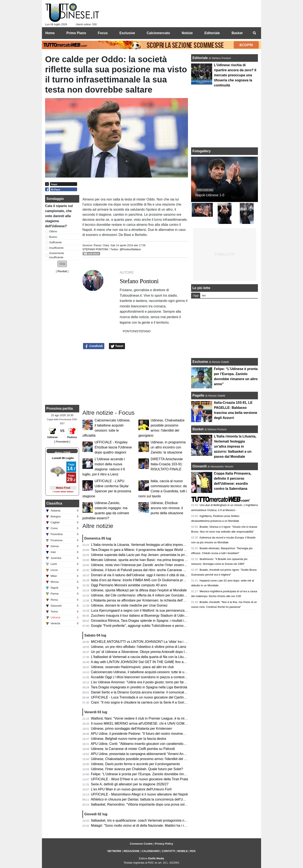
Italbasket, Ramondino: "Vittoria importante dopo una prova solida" (141, 804)
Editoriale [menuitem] (212, 33)
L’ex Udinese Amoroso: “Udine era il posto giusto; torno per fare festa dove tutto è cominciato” (161, 682)
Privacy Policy (164, 844)
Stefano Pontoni (95, 249)
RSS (193, 851)
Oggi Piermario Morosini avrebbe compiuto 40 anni (129, 585)
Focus (97, 245)
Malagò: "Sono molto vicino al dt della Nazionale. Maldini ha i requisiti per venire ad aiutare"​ (159, 826)
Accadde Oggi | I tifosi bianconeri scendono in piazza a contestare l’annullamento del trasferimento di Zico (170, 677)
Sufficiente (56, 242)
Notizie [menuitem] (187, 33)
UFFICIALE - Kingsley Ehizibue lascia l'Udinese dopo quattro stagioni (113, 447)
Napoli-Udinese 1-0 (210, 195)
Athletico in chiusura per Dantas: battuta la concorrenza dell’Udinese (142, 799)
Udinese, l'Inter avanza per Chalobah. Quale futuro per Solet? (137, 769)
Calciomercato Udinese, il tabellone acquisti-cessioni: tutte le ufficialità (143, 672)
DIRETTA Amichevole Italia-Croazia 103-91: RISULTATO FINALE (167, 464)
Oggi (196, 295)
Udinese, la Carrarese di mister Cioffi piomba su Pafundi (133, 749)
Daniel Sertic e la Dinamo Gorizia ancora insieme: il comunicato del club (145, 692)
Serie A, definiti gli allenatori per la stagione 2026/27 (130, 784)
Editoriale (200, 58)
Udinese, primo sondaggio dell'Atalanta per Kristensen (132, 729)
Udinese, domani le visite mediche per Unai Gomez (129, 605)
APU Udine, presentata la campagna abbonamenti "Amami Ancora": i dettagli (148, 754)
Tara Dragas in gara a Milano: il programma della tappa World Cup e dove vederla (152, 550)
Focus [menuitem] (103, 33)
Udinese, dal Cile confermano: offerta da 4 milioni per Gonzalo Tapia (142, 595)
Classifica (54, 503)
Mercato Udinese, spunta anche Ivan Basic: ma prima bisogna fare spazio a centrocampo (158, 560)
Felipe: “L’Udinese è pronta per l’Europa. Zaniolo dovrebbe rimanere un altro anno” (153, 774)
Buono (53, 237)
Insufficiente (56, 248)
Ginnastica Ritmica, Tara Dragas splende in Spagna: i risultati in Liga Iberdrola (149, 621)
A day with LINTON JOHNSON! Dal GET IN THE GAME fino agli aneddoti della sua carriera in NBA (165, 662)
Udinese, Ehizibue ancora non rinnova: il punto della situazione (167, 508)
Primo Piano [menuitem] (76, 33)
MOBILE (182, 851)
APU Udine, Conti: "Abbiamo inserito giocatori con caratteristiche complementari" (151, 744)
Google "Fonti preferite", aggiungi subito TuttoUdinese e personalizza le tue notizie (152, 626)
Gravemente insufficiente (57, 255)
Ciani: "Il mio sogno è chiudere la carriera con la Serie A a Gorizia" (140, 702)
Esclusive (200, 362)
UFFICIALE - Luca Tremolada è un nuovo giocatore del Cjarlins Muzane (145, 697)
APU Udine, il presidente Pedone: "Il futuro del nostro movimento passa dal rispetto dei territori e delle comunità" (175, 734)
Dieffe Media (156, 858)
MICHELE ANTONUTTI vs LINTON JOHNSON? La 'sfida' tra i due (141, 642)
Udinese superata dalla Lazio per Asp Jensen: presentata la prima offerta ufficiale (152, 555)
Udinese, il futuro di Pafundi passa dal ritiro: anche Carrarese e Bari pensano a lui (152, 570)
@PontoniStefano (130, 249)
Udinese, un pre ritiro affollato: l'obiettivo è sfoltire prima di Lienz (139, 647)
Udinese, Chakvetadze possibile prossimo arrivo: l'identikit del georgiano (145, 759)
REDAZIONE (132, 851)
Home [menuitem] (50, 33)
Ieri (204, 295)
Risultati (62, 271)
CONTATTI (168, 851)
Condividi (94, 346)
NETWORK (114, 851)
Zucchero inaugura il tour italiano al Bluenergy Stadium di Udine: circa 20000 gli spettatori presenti (164, 616)
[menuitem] (254, 33)
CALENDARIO (151, 851)
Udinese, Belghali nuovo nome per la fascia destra (129, 739)
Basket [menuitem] (237, 33)
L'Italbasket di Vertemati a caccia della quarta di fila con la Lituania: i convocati (149, 657)
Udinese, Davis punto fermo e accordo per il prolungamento (135, 764)
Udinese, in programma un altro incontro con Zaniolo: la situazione (168, 447)
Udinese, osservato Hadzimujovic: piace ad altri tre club (132, 667)
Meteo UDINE (63, 453)
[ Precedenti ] (62, 442)
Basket (198, 429)
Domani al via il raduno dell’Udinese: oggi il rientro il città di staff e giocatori (147, 575)
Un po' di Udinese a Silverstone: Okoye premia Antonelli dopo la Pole (143, 652)
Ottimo (53, 231)
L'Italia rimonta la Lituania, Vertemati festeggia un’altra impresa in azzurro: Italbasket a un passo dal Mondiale (173, 545)
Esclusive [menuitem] (127, 33)
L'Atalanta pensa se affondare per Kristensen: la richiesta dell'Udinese (143, 600)
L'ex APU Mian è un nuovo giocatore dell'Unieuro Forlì (131, 789)
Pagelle (198, 395)
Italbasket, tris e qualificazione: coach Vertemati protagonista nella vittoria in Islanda (153, 820)
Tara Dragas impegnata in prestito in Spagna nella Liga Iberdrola (139, 687)
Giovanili (200, 466)
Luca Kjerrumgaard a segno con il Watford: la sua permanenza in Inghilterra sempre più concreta (163, 610)
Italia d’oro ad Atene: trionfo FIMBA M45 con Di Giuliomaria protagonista (145, 580)
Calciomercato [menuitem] (158, 33)
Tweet (117, 346)
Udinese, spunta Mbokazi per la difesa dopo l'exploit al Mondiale (139, 590)
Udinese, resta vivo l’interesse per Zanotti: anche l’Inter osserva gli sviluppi (147, 565)
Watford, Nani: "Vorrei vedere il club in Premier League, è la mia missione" (146, 718)
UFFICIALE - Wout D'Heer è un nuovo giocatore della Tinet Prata (140, 779)
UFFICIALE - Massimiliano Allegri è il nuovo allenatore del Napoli (139, 794)
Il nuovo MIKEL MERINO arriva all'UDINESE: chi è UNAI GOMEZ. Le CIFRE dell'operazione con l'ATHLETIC (172, 723)
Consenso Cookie (141, 844)
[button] (62, 264)
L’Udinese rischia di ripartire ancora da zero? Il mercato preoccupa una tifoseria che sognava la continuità (235, 75)
